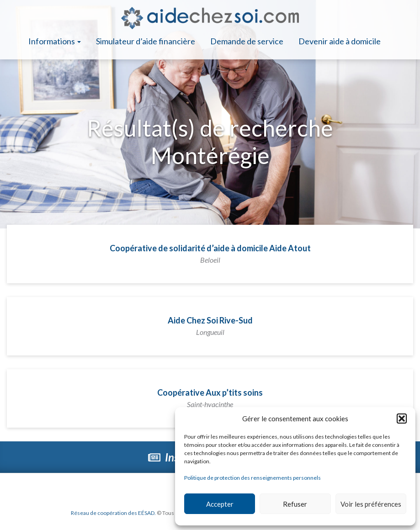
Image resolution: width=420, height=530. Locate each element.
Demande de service (247, 41)
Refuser (295, 504)
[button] (402, 419)
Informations (55, 41)
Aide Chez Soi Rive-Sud (210, 326)
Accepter (220, 504)
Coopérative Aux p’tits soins (210, 398)
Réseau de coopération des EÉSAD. (113, 513)
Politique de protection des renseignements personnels (253, 478)
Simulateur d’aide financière (146, 41)
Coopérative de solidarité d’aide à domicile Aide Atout (210, 254)
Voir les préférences (371, 504)
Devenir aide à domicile (340, 41)
